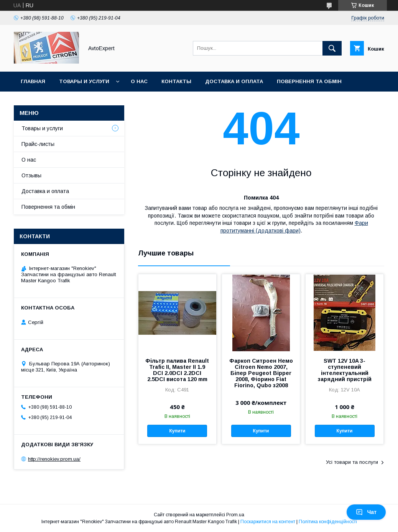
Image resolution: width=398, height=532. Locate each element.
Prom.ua (235, 515)
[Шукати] (332, 48)
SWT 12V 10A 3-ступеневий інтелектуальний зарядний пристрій (345, 370)
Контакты (176, 81)
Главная (33, 81)
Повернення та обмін (309, 81)
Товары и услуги (84, 81)
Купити (178, 431)
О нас (139, 81)
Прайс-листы (38, 144)
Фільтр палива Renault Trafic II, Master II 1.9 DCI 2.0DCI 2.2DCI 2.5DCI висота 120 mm (177, 370)
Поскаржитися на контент (268, 522)
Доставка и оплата (234, 81)
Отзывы (31, 175)
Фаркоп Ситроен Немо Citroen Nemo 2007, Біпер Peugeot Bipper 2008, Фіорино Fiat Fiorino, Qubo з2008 (261, 373)
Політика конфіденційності (328, 522)
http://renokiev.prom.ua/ (54, 459)
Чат (366, 512)
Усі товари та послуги (352, 462)
